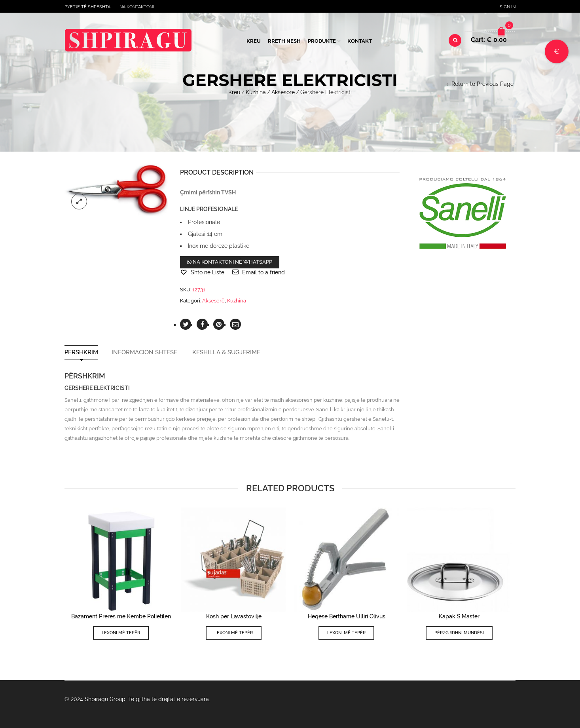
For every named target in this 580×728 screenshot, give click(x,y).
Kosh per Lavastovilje (234, 616)
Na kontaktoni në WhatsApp (230, 262)
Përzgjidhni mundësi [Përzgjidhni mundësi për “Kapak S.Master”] (459, 633)
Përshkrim (81, 353)
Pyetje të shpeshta (87, 7)
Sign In (508, 7)
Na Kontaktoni (137, 7)
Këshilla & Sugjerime (226, 353)
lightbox (79, 201)
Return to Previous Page (482, 84)
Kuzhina (256, 92)
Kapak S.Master (459, 616)
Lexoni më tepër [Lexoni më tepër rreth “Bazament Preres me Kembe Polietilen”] (121, 633)
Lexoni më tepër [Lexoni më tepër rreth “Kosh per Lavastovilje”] (234, 633)
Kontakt (360, 41)
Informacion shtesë (144, 353)
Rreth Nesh (284, 41)
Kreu (254, 41)
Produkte (322, 41)
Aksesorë (283, 92)
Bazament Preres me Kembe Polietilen (121, 616)
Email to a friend (263, 272)
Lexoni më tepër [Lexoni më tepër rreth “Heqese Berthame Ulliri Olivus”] (346, 633)
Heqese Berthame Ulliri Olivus (347, 616)
